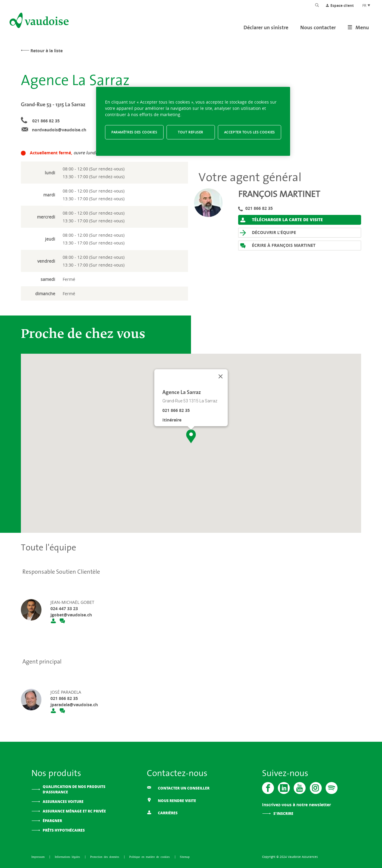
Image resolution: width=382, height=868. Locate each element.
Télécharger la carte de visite (281, 220)
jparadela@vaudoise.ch (74, 705)
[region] (193, 121)
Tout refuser (191, 132)
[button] (191, 436)
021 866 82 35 (46, 121)
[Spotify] (331, 788)
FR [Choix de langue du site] (366, 5)
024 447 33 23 (64, 608)
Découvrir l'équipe (268, 233)
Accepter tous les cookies (249, 132)
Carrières (162, 812)
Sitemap (185, 857)
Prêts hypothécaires (64, 830)
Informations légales (68, 857)
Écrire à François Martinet (278, 246)
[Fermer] (221, 376)
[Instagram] (315, 788)
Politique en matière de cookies (150, 857)
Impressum (39, 857)
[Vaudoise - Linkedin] (284, 788)
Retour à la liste (47, 51)
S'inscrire (283, 814)
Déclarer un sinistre (266, 27)
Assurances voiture (63, 802)
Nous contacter (318, 27)
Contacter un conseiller (178, 788)
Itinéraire (172, 420)
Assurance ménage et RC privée (74, 811)
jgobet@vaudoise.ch (71, 615)
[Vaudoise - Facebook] (268, 788)
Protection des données (105, 857)
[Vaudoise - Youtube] (300, 788)
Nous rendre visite (171, 800)
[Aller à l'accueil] (38, 21)
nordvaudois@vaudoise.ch (59, 130)
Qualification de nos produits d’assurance (74, 789)
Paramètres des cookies (134, 132)
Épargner (52, 821)
